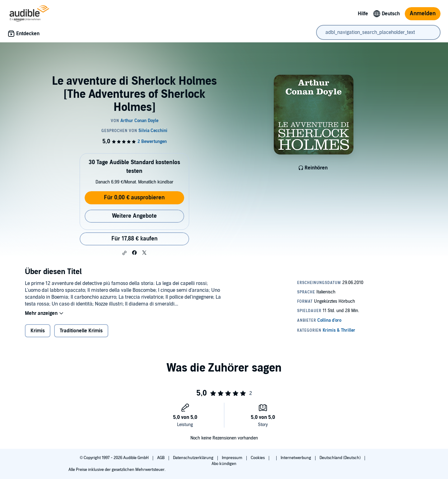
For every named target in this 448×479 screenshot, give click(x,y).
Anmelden (423, 14)
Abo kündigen (224, 464)
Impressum (233, 458)
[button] (124, 253)
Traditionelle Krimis (81, 331)
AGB (161, 458)
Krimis (38, 331)
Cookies (258, 458)
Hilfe (363, 14)
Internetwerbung (296, 458)
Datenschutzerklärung (194, 458)
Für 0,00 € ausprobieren (134, 198)
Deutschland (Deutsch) (341, 458)
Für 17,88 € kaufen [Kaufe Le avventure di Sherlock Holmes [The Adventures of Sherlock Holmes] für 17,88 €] (134, 239)
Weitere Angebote (134, 216)
